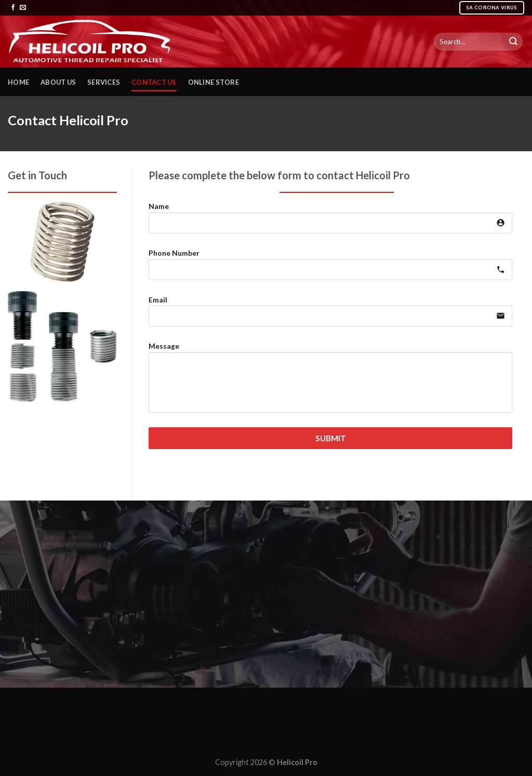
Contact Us (154, 82)
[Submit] (513, 42)
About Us (58, 82)
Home (18, 82)
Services (104, 82)
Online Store (214, 82)
